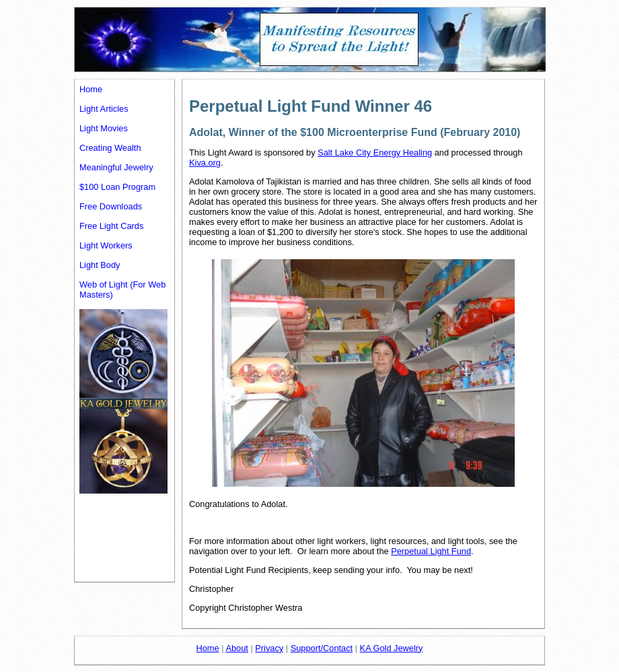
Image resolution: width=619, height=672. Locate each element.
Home (91, 89)
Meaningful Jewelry (116, 167)
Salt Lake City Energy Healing (375, 153)
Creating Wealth (110, 148)
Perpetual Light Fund (431, 551)
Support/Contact (322, 648)
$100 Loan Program (117, 187)
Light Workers (106, 245)
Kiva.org (205, 163)
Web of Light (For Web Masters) (122, 290)
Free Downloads (111, 206)
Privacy (269, 648)
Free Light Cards (111, 226)
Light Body (100, 265)
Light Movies (104, 128)
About (236, 648)
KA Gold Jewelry (392, 648)
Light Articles (104, 109)
